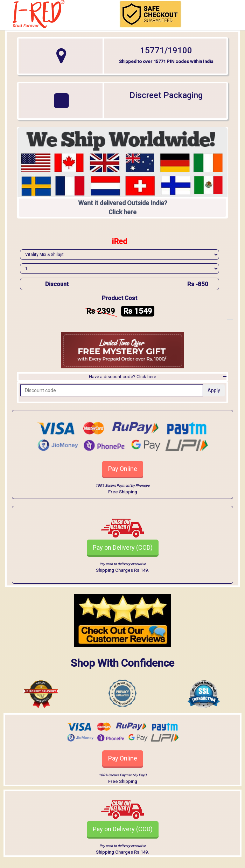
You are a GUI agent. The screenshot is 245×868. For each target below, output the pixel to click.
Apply (214, 390)
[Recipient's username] (112, 390)
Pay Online (123, 469)
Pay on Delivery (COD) (123, 547)
